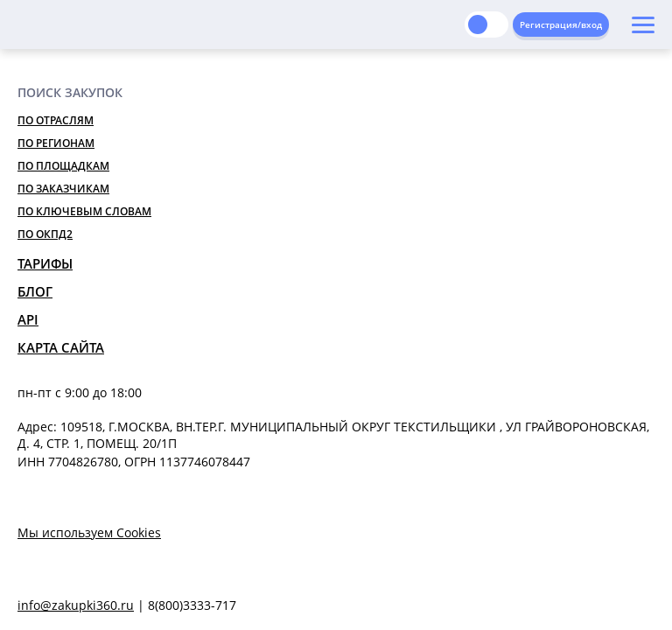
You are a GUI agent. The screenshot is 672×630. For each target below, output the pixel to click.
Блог (35, 291)
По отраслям (56, 120)
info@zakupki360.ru (76, 605)
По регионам (56, 143)
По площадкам (63, 166)
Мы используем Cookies (89, 532)
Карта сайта (61, 347)
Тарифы (45, 263)
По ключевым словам (84, 211)
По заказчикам (63, 189)
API (28, 319)
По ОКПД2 (45, 234)
